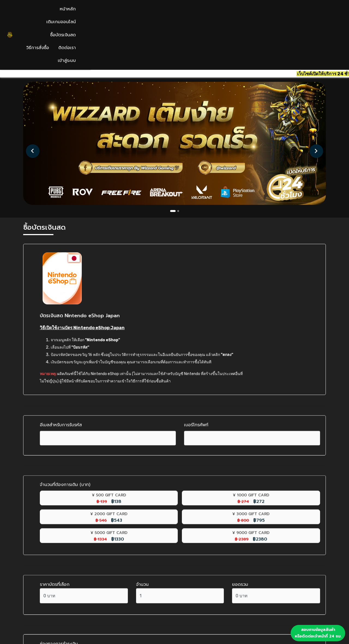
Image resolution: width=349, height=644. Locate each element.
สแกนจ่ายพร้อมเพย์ (66, 542)
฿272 (144, 409)
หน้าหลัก (154, 13)
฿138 (73, 409)
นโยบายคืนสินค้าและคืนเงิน (207, 614)
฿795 (287, 409)
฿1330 (73, 428)
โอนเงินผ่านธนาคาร (66, 555)
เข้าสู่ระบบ (313, 13)
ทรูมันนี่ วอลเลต (63, 567)
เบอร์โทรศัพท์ (196, 332)
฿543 (215, 409)
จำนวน (142, 473)
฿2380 (144, 428)
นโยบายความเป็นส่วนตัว (204, 624)
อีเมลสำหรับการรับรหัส (61, 332)
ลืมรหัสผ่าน (192, 604)
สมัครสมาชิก (193, 594)
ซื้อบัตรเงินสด (223, 13)
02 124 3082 (41, 604)
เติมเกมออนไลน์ (186, 13)
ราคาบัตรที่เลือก (55, 473)
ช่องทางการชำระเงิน (59, 530)
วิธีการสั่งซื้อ (256, 13)
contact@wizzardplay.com (58, 594)
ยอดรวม (240, 473)
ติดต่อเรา (286, 13)
